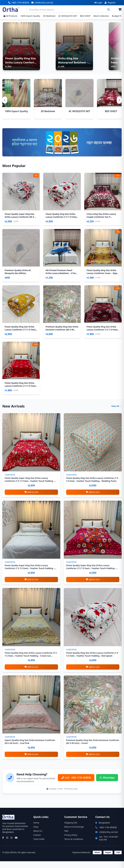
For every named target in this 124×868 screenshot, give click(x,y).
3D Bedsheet (49, 16)
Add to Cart (31, 499)
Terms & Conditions (74, 846)
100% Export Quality (30, 16)
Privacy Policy (71, 842)
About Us (38, 838)
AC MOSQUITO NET (68, 16)
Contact (37, 842)
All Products (11, 16)
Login (98, 3)
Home (36, 829)
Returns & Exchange (74, 833)
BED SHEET (85, 16)
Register (110, 3)
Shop (36, 833)
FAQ (66, 838)
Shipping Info (71, 829)
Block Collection (101, 16)
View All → (116, 413)
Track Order (39, 846)
